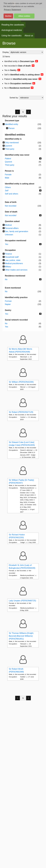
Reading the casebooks (13, 25)
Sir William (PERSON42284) (21, 382)
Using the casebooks (11, 36)
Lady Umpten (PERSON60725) (22, 601)
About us (29, 36)
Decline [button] (8, 16)
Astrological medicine (12, 30)
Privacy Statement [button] (12, 10)
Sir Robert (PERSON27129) (21, 412)
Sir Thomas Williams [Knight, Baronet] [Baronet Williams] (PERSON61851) (21, 636)
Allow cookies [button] (24, 16)
